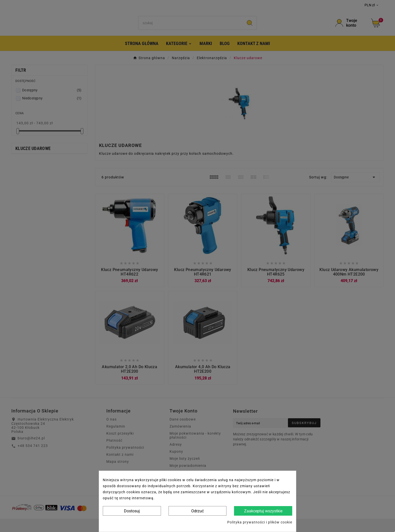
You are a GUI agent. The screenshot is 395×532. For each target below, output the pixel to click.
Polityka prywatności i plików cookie (260, 522)
